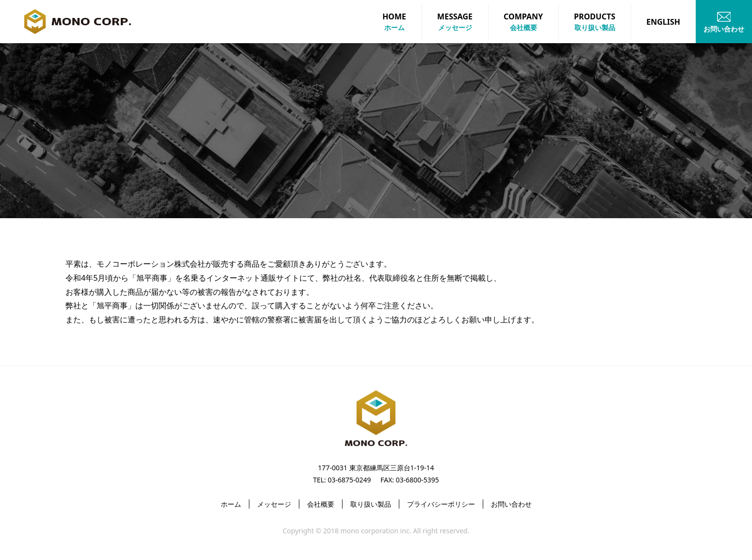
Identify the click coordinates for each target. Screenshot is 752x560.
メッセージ (274, 504)
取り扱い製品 (371, 504)
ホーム (231, 504)
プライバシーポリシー (441, 504)
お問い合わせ (511, 504)
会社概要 (321, 504)
